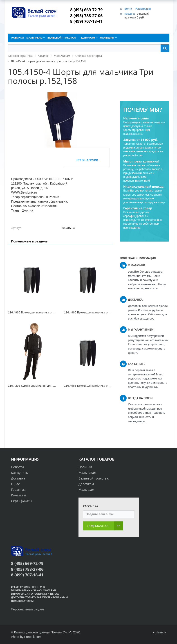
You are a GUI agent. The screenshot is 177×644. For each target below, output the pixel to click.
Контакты (18, 495)
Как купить (19, 473)
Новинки (85, 467)
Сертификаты (22, 501)
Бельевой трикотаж (94, 478)
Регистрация (143, 9)
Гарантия (18, 490)
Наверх (159, 632)
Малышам (86, 490)
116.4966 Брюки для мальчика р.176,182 (92, 386)
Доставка (18, 478)
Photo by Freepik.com (26, 637)
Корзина (130, 14)
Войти (129, 9)
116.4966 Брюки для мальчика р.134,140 (92, 312)
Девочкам (86, 484)
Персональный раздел (27, 609)
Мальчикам (87, 473)
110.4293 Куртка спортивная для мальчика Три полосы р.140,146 (52, 386)
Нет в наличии (87, 160)
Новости (17, 467)
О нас (15, 484)
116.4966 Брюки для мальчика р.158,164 (36, 312)
